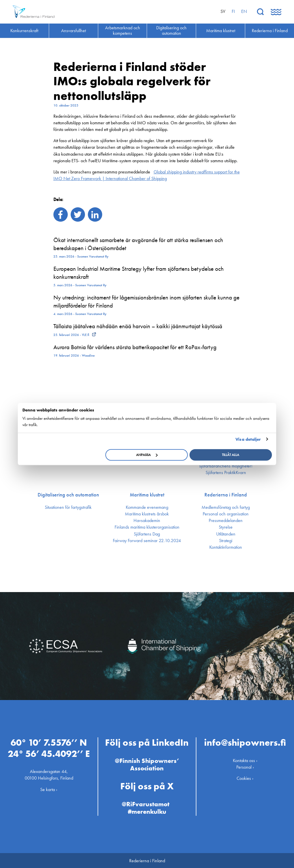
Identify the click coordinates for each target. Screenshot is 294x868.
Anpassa (147, 455)
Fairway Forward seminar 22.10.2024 (147, 541)
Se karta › (49, 789)
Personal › (245, 766)
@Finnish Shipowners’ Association (147, 764)
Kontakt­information (226, 547)
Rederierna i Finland (226, 495)
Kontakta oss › (245, 760)
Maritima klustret (147, 495)
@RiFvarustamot (146, 804)
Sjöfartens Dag (147, 534)
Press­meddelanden (226, 521)
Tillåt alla (231, 455)
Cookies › (245, 778)
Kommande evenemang (147, 507)
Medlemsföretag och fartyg (226, 507)
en (244, 11)
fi (233, 11)
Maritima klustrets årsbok (147, 514)
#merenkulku (147, 811)
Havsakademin (147, 521)
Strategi (226, 541)
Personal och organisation (226, 514)
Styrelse (226, 527)
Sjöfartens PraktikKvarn (226, 473)
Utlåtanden (226, 534)
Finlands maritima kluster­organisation (147, 527)
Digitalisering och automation (68, 495)
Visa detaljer (248, 439)
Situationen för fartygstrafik (68, 507)
